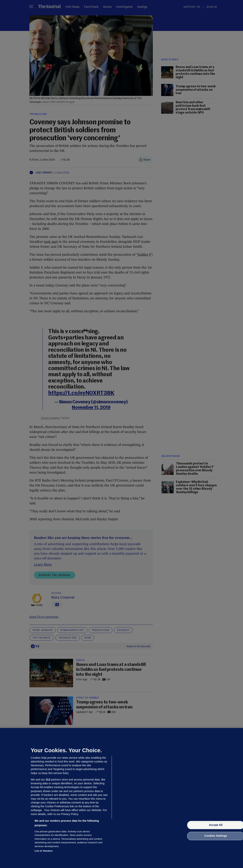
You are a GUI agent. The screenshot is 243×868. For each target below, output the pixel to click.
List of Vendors (44, 851)
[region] (121, 798)
